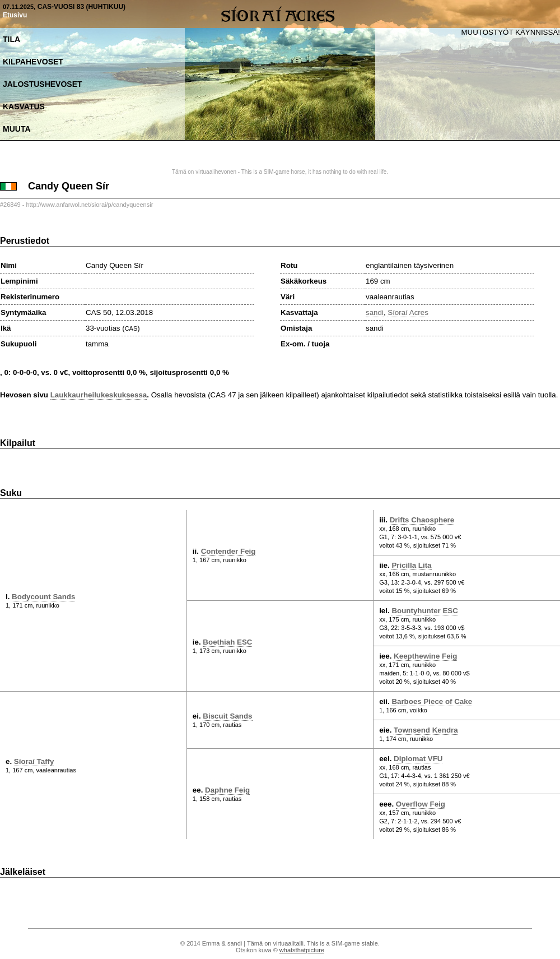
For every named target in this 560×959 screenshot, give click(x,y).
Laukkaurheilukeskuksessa (99, 395)
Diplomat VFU (418, 759)
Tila (11, 39)
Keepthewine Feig (425, 656)
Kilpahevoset (33, 62)
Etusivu (15, 15)
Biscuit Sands (227, 716)
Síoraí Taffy (34, 761)
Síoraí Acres (408, 312)
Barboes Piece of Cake (432, 701)
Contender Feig (228, 551)
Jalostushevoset (43, 84)
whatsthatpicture (302, 950)
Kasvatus (24, 106)
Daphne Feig (227, 790)
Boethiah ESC (227, 642)
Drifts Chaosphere (422, 520)
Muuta (17, 129)
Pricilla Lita (411, 565)
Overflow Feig (421, 804)
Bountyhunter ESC (424, 611)
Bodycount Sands (43, 597)
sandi (375, 312)
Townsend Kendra (426, 730)
